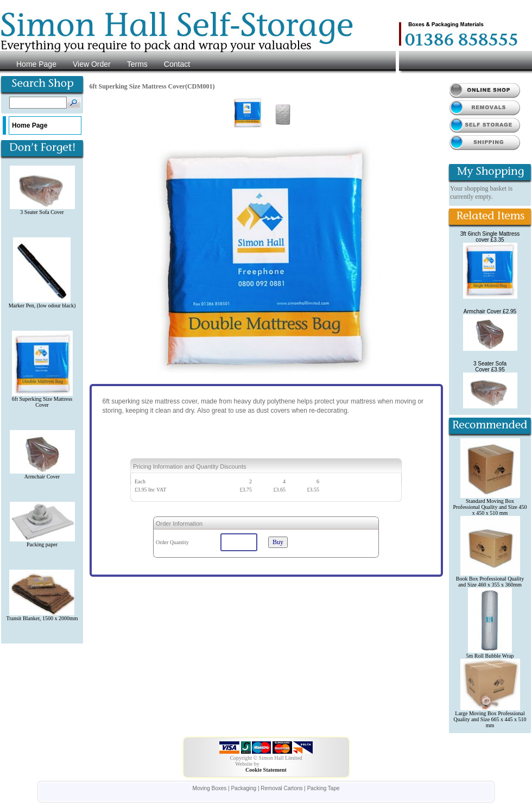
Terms (137, 64)
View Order (92, 64)
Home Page (36, 64)
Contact (177, 64)
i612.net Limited (279, 764)
